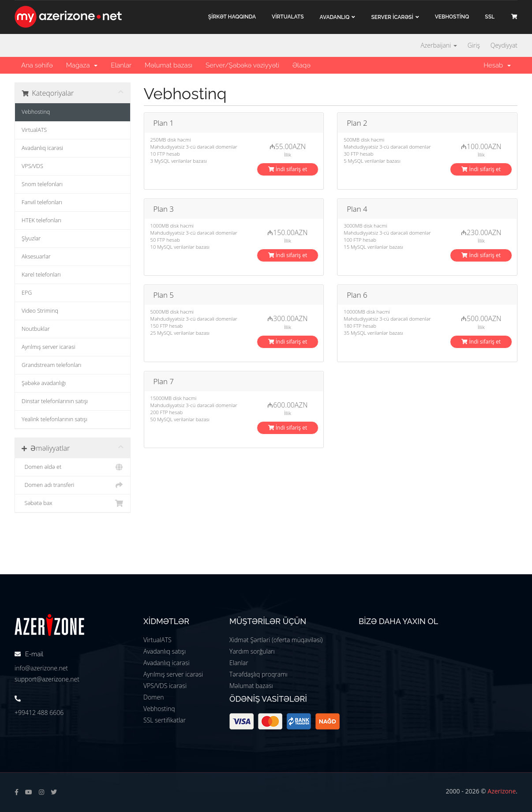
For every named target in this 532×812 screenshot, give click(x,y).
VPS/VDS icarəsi (165, 686)
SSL (490, 17)
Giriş (474, 45)
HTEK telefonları (41, 220)
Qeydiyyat (504, 45)
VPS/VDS (32, 166)
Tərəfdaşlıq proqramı (259, 674)
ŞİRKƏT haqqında (232, 17)
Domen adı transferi (73, 485)
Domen (154, 697)
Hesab (497, 65)
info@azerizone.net (41, 668)
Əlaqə (302, 65)
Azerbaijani (439, 45)
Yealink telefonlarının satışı (54, 419)
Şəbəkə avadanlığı (44, 383)
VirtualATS (34, 130)
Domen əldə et (73, 467)
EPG (27, 293)
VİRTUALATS (288, 17)
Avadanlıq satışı (165, 651)
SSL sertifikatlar (165, 720)
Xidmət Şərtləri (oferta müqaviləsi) (276, 640)
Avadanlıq (335, 17)
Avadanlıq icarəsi (42, 148)
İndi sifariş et (288, 169)
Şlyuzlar (31, 238)
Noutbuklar (36, 329)
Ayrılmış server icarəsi (49, 347)
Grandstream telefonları (51, 365)
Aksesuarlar (36, 256)
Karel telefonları (41, 275)
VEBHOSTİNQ (452, 17)
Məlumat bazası (169, 65)
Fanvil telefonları (42, 202)
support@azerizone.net (47, 679)
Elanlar (121, 65)
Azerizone (502, 791)
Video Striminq (40, 311)
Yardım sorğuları (252, 651)
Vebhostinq (36, 112)
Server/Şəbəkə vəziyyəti (242, 65)
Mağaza (82, 65)
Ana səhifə (37, 65)
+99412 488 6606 (39, 713)
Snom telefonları (42, 184)
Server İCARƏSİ (392, 17)
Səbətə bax (73, 503)
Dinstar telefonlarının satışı (55, 401)
